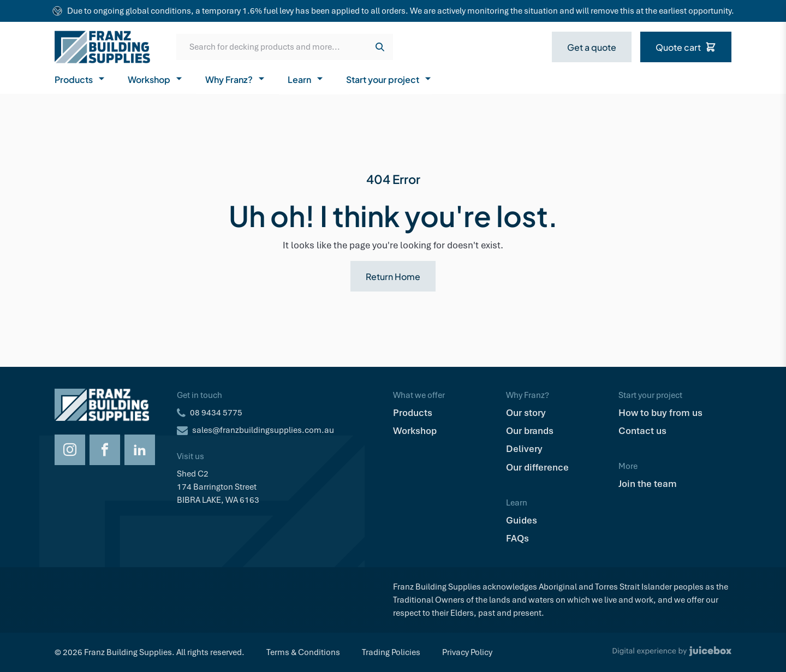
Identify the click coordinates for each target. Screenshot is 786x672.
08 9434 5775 (216, 413)
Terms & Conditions (303, 652)
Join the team (648, 484)
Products (80, 79)
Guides (522, 520)
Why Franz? (236, 79)
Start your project (389, 79)
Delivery (524, 449)
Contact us (642, 431)
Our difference (537, 467)
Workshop (156, 79)
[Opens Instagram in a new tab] (70, 450)
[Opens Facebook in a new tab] (105, 450)
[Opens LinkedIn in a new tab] (140, 450)
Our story (526, 413)
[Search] (380, 47)
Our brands (530, 431)
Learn (306, 79)
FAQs (517, 538)
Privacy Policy (467, 652)
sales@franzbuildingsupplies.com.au (263, 430)
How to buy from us (660, 413)
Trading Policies (391, 652)
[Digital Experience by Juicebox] (672, 652)
